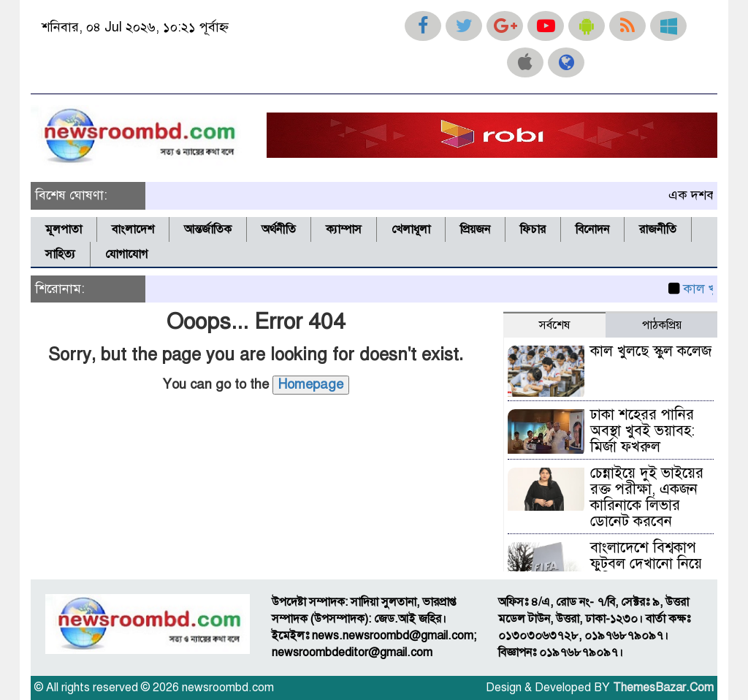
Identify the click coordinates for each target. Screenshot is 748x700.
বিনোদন (592, 229)
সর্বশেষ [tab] (554, 325)
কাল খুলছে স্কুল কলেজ (651, 351)
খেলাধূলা (411, 229)
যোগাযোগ (126, 254)
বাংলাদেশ (133, 229)
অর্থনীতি (279, 229)
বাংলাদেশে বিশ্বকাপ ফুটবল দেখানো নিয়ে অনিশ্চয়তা (646, 564)
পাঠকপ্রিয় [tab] (662, 325)
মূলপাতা (64, 229)
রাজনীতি (658, 229)
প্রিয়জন (475, 229)
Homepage (311, 384)
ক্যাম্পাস (344, 229)
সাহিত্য (60, 254)
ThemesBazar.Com (663, 688)
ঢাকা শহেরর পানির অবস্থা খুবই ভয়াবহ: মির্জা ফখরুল (642, 431)
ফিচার (533, 229)
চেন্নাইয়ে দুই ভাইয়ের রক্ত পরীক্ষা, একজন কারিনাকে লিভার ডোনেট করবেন (647, 497)
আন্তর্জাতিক (208, 229)
